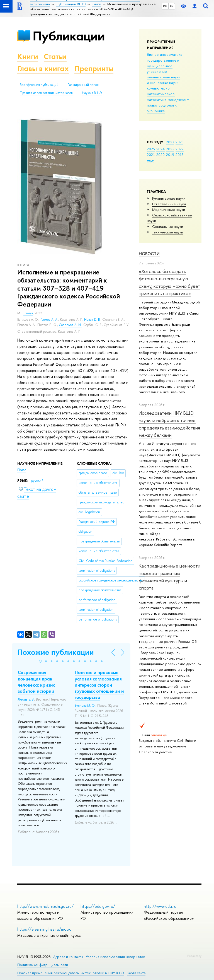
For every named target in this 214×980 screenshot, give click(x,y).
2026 (179, 142)
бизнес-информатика (165, 54)
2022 (180, 149)
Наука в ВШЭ (92, 93)
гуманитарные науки (164, 77)
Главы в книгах (43, 68)
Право (22, 470)
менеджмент (178, 100)
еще (150, 160)
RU (165, 6)
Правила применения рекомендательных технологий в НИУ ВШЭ (71, 973)
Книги (28, 56)
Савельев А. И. (70, 325)
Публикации (69, 36)
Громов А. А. (49, 320)
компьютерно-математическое (161, 91)
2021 (151, 155)
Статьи (55, 56)
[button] (40, 661)
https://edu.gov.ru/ (98, 906)
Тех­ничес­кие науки (168, 232)
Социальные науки (168, 226)
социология (168, 105)
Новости (149, 254)
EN (172, 6)
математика (157, 100)
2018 (180, 155)
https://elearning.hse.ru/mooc (44, 929)
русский (37, 481)
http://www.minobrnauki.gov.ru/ (45, 906)
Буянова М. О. (85, 706)
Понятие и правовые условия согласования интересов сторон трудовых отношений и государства (99, 685)
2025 (151, 149)
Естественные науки (169, 204)
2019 (170, 155)
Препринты (94, 68)
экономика (156, 111)
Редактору (194, 956)
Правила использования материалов (46, 93)
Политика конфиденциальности (43, 965)
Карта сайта (136, 973)
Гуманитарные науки (169, 198)
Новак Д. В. (92, 320)
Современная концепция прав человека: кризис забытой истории (36, 682)
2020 (160, 155)
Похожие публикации (56, 652)
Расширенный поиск (83, 85)
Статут (28, 313)
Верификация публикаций (39, 85)
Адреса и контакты (68, 957)
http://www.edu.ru (160, 906)
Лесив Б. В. (26, 699)
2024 (160, 149)
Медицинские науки (169, 209)
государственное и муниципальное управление (163, 66)
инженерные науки (163, 83)
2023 (170, 149)
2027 (170, 142)
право (152, 105)
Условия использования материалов (115, 957)
